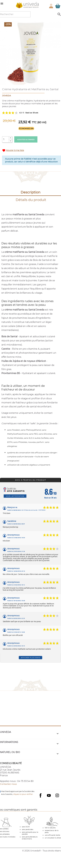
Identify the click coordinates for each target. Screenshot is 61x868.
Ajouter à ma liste (13, 150)
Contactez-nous (8, 784)
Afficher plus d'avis (30, 658)
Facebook (41, 798)
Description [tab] (30, 192)
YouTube (49, 795)
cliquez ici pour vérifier (23, 794)
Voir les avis (30, 113)
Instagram (57, 795)
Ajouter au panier (26, 140)
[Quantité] (6, 139)
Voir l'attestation (15, 496)
